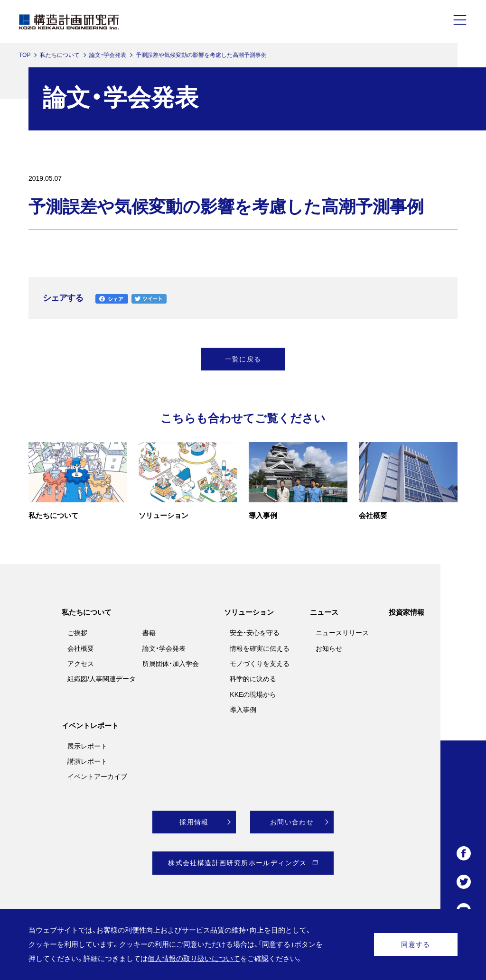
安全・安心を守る (255, 633)
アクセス (81, 664)
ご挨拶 (77, 633)
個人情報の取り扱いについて (194, 958)
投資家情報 (407, 612)
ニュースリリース (342, 633)
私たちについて (60, 55)
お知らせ (329, 648)
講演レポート (87, 761)
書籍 (149, 633)
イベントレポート (90, 726)
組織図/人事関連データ (102, 679)
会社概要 (81, 648)
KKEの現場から (253, 694)
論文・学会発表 (108, 55)
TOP (25, 55)
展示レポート (87, 746)
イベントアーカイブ (97, 777)
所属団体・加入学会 (171, 664)
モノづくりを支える (260, 664)
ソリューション (249, 612)
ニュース (324, 612)
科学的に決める (253, 679)
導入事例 (243, 710)
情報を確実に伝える (260, 648)
